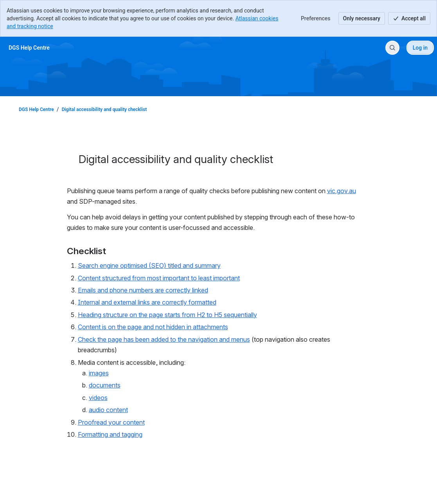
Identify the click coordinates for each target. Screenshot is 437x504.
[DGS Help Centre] (29, 48)
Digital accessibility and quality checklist (104, 109)
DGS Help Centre (36, 109)
